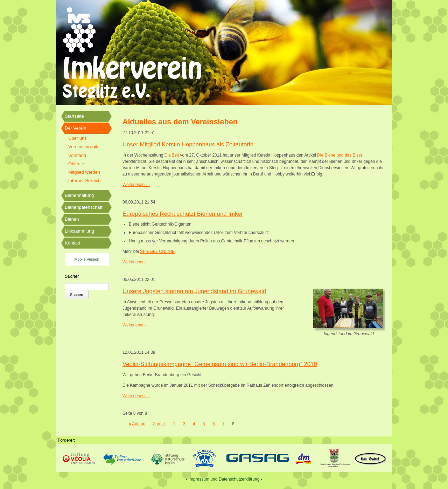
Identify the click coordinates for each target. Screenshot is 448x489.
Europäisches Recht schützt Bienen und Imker (183, 214)
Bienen (72, 219)
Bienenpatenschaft (84, 207)
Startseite (74, 116)
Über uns (78, 138)
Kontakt (72, 243)
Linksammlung (79, 231)
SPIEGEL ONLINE (157, 252)
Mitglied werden (84, 172)
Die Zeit (172, 155)
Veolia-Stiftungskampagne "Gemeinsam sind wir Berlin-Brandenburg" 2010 (220, 364)
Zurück (159, 424)
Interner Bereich (85, 181)
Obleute (76, 164)
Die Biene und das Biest (339, 155)
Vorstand (77, 155)
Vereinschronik (83, 147)
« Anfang (137, 424)
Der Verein (75, 128)
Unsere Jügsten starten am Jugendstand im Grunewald (194, 291)
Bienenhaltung (79, 195)
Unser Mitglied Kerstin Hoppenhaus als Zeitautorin (188, 144)
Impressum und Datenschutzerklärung (224, 479)
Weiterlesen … (136, 185)
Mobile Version (87, 259)
